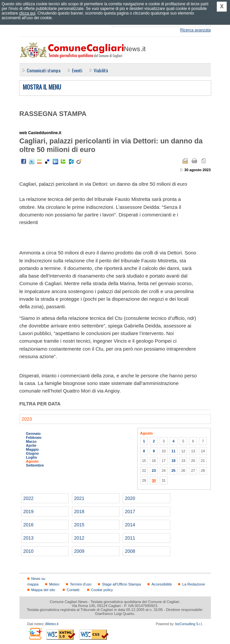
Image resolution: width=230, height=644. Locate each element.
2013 (29, 538)
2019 (29, 511)
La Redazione (194, 584)
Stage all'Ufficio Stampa (121, 584)
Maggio (33, 449)
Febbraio (34, 437)
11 (173, 451)
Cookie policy (102, 590)
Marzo (31, 441)
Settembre (35, 465)
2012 (79, 538)
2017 (130, 511)
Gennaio (33, 434)
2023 (27, 419)
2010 (29, 551)
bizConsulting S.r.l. (189, 624)
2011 (130, 538)
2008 (130, 551)
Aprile (31, 445)
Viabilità (101, 70)
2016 (29, 525)
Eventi (77, 70)
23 (154, 471)
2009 (79, 551)
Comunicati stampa (44, 70)
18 (173, 461)
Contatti (73, 590)
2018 (79, 511)
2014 (130, 525)
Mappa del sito (43, 590)
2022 (29, 498)
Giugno (33, 453)
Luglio (32, 457)
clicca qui (27, 13)
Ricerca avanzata (196, 30)
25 (173, 471)
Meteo (54, 584)
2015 (79, 525)
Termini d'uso (81, 584)
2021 (79, 498)
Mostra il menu (42, 87)
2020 (130, 498)
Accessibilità (162, 584)
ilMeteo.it (52, 624)
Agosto (32, 461)
